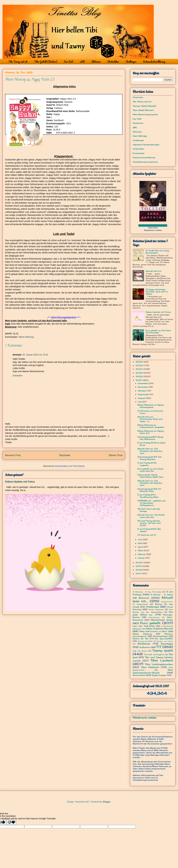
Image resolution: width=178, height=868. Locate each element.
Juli (140, 402)
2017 (139, 574)
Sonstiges (167, 644)
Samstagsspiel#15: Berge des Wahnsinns (150, 438)
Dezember (143, 383)
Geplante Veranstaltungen (146, 145)
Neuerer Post (13, 455)
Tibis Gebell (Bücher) (46, 62)
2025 (140, 365)
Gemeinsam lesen (162, 620)
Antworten (18, 376)
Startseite (65, 455)
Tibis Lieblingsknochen (159, 664)
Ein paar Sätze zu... (153, 613)
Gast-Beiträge (140, 136)
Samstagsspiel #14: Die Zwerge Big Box (149, 458)
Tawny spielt (163, 650)
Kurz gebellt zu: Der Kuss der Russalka (158, 332)
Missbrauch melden (145, 718)
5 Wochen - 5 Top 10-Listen (147, 592)
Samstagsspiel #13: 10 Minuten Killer (149, 490)
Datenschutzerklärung (154, 62)
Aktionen (96, 62)
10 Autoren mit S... (147, 535)
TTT (159, 647)
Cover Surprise (156, 609)
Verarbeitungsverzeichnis (145, 162)
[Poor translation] (11, 822)
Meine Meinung (26, 337)
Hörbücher (138, 123)
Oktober (142, 391)
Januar (142, 558)
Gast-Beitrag (154, 617)
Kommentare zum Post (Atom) (70, 466)
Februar (142, 554)
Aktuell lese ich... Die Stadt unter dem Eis (151, 516)
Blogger (107, 802)
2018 (139, 570)
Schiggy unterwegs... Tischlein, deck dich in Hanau (157, 292)
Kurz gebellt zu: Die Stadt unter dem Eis (150, 470)
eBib (82, 62)
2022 (140, 376)
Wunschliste (139, 675)
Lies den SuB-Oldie (144, 626)
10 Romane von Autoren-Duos (151, 412)
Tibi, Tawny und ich (18, 62)
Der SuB (69, 62)
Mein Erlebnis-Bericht (160, 629)
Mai (140, 543)
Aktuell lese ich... (154, 271)
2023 (139, 373)
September (144, 394)
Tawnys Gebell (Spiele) (144, 106)
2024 (139, 369)
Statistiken (113, 62)
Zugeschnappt (159, 675)
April (141, 547)
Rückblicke (144, 644)
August (142, 398)
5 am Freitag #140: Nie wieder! (149, 530)
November (143, 387)
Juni (140, 539)
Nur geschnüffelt (164, 639)
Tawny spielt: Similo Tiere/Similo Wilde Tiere (150, 476)
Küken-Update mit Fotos (20, 482)
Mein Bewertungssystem (145, 114)
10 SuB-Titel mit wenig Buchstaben (157, 252)
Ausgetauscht (167, 602)
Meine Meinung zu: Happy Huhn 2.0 (151, 432)
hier (69, 240)
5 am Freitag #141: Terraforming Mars (148, 496)
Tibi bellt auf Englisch (154, 655)
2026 (140, 362)
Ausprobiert (142, 604)
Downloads (139, 153)
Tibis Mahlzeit (150, 667)
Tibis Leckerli (162, 660)
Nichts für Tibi (140, 639)
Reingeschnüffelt (145, 641)
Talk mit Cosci (140, 651)
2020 (140, 563)
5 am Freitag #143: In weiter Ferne (151, 444)
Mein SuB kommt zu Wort (153, 631)
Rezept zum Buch (165, 641)
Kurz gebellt (150, 623)
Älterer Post (116, 455)
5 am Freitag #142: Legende (147, 464)
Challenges (131, 62)
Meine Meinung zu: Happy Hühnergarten (151, 406)
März (141, 550)
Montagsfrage (160, 636)
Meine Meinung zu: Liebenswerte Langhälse (151, 426)
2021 (139, 380)
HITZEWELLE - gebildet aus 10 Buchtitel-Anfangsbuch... (152, 503)
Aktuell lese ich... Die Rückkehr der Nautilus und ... (150, 451)
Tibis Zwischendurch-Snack (153, 671)
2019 (139, 566)
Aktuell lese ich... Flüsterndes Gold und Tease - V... (150, 419)
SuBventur (145, 647)
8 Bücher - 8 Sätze (162, 595)
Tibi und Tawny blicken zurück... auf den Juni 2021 (149, 523)
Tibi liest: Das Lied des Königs (149, 510)
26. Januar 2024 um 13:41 (35, 355)
